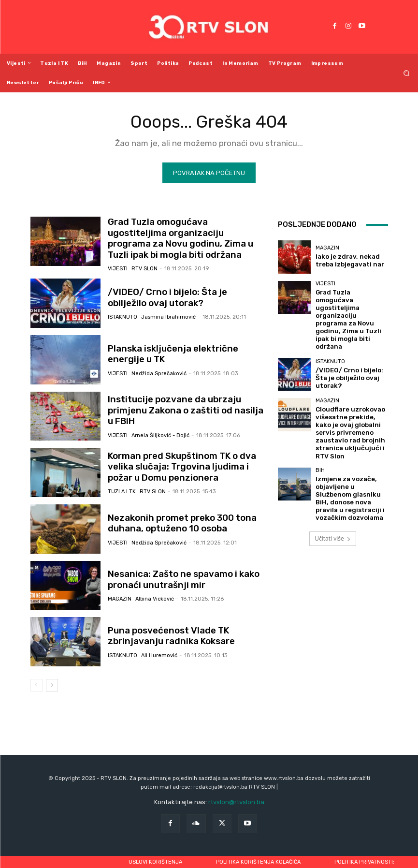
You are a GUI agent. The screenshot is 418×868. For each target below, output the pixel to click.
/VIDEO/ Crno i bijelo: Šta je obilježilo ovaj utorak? (179, 293)
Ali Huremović (159, 650)
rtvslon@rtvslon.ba (236, 797)
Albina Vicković (155, 593)
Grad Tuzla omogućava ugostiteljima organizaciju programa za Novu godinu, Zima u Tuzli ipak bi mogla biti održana (185, 236)
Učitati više (332, 478)
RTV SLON (144, 259)
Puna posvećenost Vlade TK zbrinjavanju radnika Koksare (165, 631)
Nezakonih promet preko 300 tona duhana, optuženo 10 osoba (176, 518)
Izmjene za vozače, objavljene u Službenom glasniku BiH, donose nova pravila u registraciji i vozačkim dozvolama (351, 445)
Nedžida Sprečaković (159, 367)
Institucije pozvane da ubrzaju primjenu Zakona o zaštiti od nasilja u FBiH (186, 405)
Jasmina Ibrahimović (168, 311)
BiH (320, 424)
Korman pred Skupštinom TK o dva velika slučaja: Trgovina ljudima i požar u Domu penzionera (183, 462)
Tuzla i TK (122, 485)
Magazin (120, 593)
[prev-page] (36, 680)
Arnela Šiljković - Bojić (160, 424)
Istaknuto (123, 311)
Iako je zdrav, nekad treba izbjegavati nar (351, 261)
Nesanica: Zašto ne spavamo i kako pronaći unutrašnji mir (176, 574)
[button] (407, 73)
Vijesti (118, 259)
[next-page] (52, 680)
